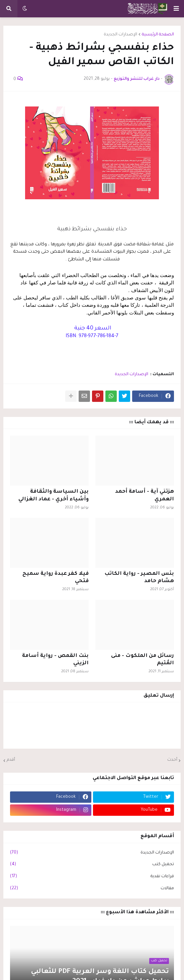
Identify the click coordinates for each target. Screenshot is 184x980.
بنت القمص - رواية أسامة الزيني (55, 660)
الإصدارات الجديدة (120, 35)
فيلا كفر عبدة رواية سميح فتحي (56, 578)
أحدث (172, 760)
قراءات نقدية (92, 877)
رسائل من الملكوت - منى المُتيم (143, 660)
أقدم (11, 760)
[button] (176, 9)
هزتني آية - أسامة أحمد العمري (145, 496)
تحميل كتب (92, 865)
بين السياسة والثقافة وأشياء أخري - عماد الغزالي (54, 496)
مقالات (92, 889)
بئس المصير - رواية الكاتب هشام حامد (139, 578)
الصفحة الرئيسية (158, 35)
